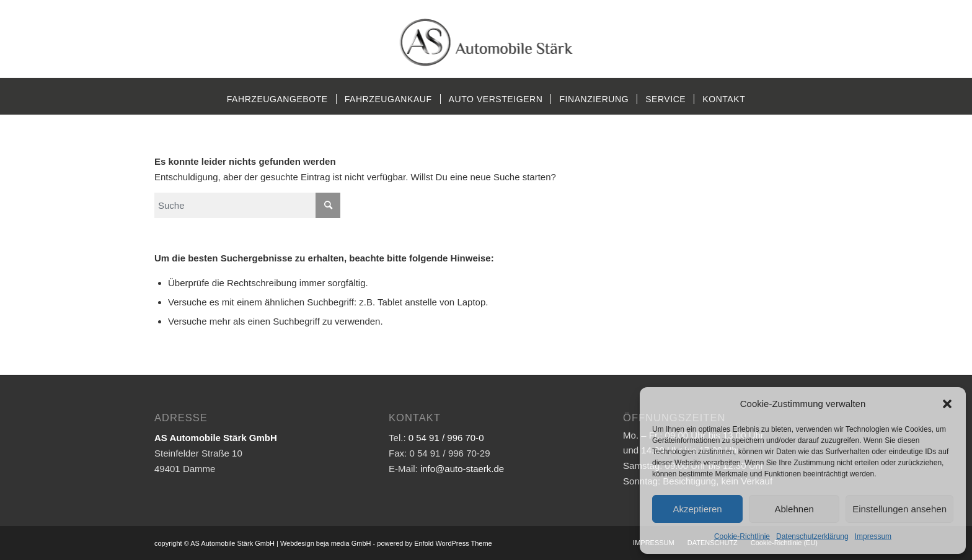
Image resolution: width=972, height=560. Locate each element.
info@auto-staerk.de (462, 469)
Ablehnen (794, 509)
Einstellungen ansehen (899, 509)
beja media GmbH (344, 543)
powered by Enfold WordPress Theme (434, 543)
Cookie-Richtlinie (742, 536)
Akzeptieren (697, 509)
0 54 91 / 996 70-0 (446, 438)
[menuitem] (277, 99)
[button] (947, 404)
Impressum (873, 536)
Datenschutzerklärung (812, 536)
